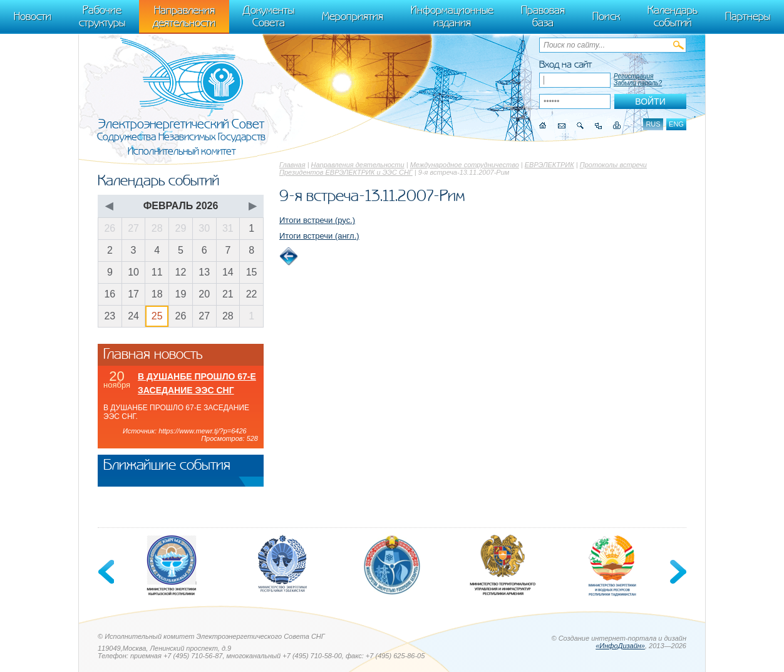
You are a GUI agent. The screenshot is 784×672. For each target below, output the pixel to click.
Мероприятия (353, 16)
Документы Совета (269, 16)
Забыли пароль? (638, 83)
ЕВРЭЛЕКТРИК (549, 165)
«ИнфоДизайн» (620, 646)
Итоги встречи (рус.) (317, 220)
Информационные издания (452, 16)
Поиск (606, 16)
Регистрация (634, 76)
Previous (107, 572)
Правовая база (543, 16)
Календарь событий (673, 16)
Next (677, 572)
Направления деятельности (358, 165)
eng (676, 124)
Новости (33, 16)
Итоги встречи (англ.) (319, 236)
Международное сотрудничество (465, 165)
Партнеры (748, 16)
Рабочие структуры (102, 16)
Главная (292, 165)
